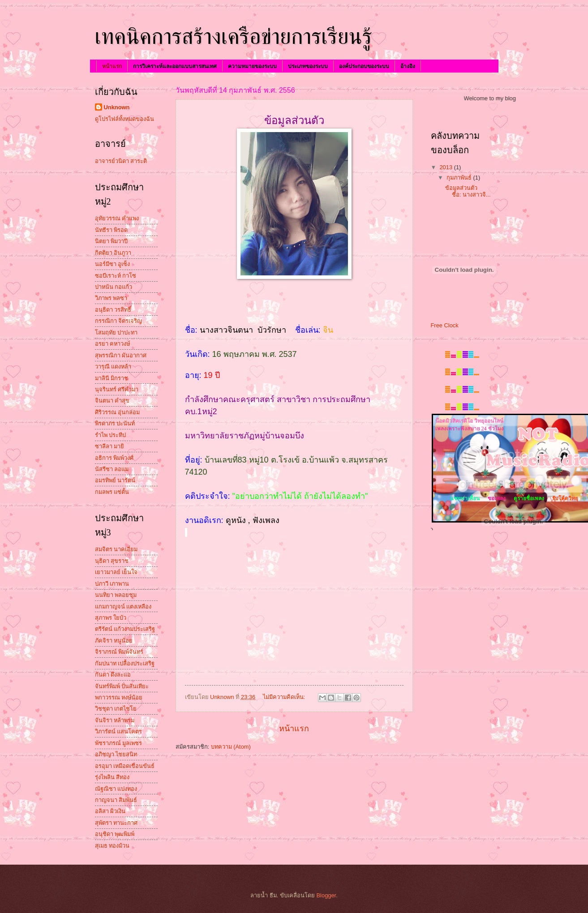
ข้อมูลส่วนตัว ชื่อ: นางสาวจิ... (468, 191)
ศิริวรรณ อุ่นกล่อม (118, 412)
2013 (446, 167)
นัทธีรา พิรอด (112, 230)
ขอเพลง (497, 498)
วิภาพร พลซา (111, 298)
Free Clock (445, 325)
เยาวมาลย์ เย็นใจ (116, 572)
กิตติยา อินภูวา (113, 253)
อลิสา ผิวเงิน (110, 811)
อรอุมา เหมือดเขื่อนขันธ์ (125, 766)
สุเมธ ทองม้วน (112, 846)
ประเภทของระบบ (308, 66)
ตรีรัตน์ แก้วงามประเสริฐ (125, 629)
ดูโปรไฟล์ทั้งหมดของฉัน (124, 119)
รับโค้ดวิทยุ (565, 498)
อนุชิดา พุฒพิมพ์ (115, 834)
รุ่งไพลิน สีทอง (112, 777)
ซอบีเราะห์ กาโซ (116, 276)
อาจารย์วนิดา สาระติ (121, 161)
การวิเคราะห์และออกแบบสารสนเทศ (175, 66)
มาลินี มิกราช (112, 378)
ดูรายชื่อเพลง (529, 498)
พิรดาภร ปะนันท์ (115, 423)
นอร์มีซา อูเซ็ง (113, 264)
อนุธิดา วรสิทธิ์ (113, 310)
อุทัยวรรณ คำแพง (117, 218)
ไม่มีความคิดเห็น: (285, 697)
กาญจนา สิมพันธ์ (116, 800)
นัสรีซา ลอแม (112, 469)
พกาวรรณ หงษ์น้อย (119, 697)
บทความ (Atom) (231, 747)
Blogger (326, 895)
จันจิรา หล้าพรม (115, 720)
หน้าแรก (112, 66)
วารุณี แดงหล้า (113, 366)
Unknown (117, 107)
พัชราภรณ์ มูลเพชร (119, 743)
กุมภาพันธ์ (460, 178)
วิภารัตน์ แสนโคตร (119, 731)
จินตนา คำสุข (112, 401)
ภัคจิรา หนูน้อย (114, 641)
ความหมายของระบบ (252, 66)
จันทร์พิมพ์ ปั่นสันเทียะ (122, 686)
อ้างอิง (408, 66)
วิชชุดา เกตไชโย (116, 709)
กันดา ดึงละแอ (113, 675)
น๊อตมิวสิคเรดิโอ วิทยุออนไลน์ (469, 421)
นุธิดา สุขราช (112, 561)
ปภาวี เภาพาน (112, 584)
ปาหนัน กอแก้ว (114, 287)
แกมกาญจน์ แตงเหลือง (123, 607)
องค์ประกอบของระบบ (364, 66)
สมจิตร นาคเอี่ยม (116, 549)
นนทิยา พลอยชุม (116, 595)
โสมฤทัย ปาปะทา (116, 332)
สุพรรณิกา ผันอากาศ (121, 355)
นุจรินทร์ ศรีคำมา (117, 389)
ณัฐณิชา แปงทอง (116, 789)
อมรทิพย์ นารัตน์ (115, 480)
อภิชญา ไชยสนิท (116, 754)
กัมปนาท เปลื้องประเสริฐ (125, 663)
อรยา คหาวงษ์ (113, 344)
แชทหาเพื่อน (464, 498)
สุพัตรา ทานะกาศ (116, 823)
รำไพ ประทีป (111, 435)
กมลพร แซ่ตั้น (112, 492)
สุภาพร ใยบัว (111, 618)
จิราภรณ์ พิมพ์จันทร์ (119, 652)
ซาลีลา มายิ (110, 446)
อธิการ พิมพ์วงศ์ (114, 458)
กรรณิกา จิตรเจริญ (119, 321)
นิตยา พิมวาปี (112, 241)
